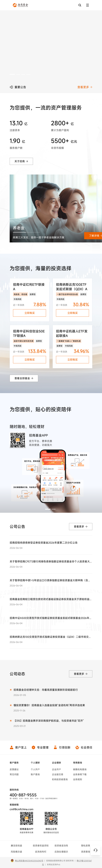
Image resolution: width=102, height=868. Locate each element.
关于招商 (21, 161)
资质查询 (86, 852)
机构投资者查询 (60, 779)
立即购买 (30, 313)
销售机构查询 (80, 769)
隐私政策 (86, 846)
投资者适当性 (61, 846)
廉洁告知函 (16, 846)
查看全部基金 (24, 378)
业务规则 (78, 779)
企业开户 (56, 769)
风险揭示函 (16, 852)
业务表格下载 (80, 774)
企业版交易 (58, 774)
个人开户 (35, 769)
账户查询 (35, 774)
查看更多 (85, 87)
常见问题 (14, 774)
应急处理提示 (61, 852)
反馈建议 (14, 769)
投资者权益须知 (41, 846)
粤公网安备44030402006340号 (29, 861)
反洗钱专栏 (41, 852)
